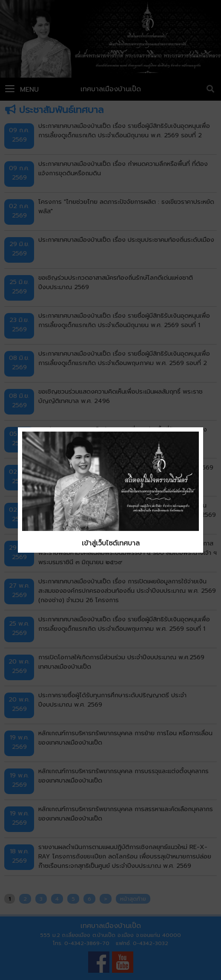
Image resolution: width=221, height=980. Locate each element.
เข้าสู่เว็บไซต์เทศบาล (111, 543)
